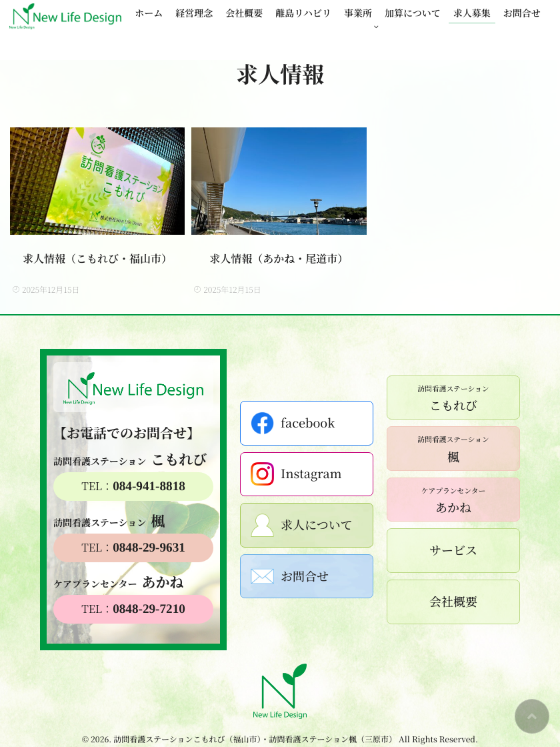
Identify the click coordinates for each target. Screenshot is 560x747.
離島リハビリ (303, 13)
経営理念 (194, 13)
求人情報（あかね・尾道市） (279, 258)
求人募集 (472, 13)
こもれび (453, 398)
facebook (293, 423)
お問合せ (522, 13)
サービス (453, 550)
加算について (413, 13)
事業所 (358, 13)
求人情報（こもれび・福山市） (97, 258)
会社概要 (244, 13)
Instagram (296, 474)
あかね (454, 500)
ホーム (149, 13)
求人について (302, 525)
